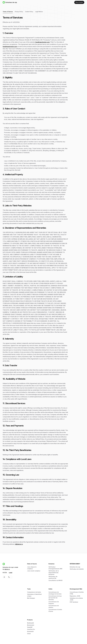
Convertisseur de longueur (54, 603)
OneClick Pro (31, 629)
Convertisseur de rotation (54, 606)
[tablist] (35, 12)
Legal (11, 573)
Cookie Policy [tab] (29, 12)
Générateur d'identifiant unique (34, 595)
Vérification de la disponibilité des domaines (54, 573)
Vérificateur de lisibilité (77, 569)
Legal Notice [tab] (39, 12)
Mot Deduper (31, 598)
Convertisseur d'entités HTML (77, 593)
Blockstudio (31, 625)
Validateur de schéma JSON (76, 599)
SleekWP (30, 627)
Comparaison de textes (34, 592)
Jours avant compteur (34, 571)
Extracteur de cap (75, 567)
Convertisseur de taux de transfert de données (55, 598)
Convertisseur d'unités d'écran (55, 610)
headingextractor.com (42, 42)
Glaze (29, 634)
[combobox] (10, 577)
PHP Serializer (74, 602)
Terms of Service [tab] (8, 12)
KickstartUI (30, 631)
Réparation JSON (75, 596)
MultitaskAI (31, 623)
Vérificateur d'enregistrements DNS (55, 568)
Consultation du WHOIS (55, 580)
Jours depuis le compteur (32, 568)
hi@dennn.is (19, 544)
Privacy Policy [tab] (19, 12)
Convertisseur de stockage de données (55, 593)
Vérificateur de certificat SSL (53, 577)
